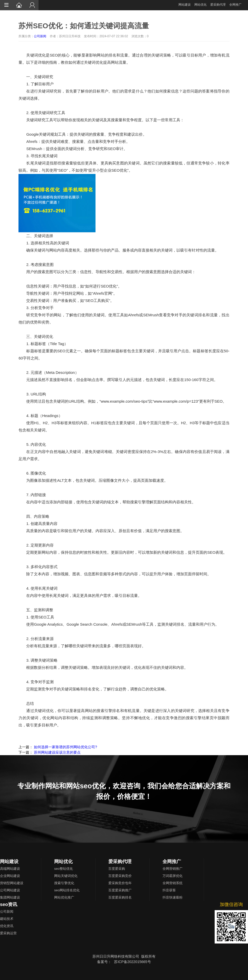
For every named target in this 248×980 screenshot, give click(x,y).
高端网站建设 (10, 869)
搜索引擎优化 (64, 883)
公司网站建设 (10, 890)
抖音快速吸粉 (173, 897)
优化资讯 (7, 926)
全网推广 (235, 5)
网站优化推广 (64, 897)
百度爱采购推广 (120, 890)
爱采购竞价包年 (120, 883)
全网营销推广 (173, 869)
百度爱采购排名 (120, 897)
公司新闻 (40, 36)
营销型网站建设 (12, 883)
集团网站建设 (10, 897)
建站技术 (7, 919)
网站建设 (185, 5)
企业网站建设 (10, 876)
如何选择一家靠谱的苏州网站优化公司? (65, 747)
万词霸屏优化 (173, 876)
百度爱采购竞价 (120, 876)
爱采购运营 (8, 933)
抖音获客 (169, 890)
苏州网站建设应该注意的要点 (57, 752)
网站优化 (201, 5)
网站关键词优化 (66, 876)
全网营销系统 (173, 883)
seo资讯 (9, 904)
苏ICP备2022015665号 (132, 962)
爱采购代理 (218, 5)
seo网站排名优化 (67, 890)
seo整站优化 (64, 869)
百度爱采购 (117, 869)
